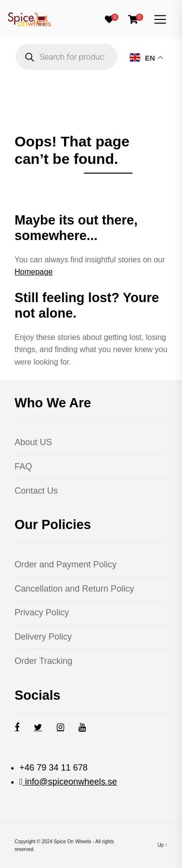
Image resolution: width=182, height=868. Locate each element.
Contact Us (36, 491)
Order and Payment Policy (66, 564)
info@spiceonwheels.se (70, 782)
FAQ (23, 466)
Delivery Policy (43, 637)
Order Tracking (43, 661)
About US (33, 442)
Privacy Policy (42, 612)
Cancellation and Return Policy (74, 589)
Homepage (33, 272)
